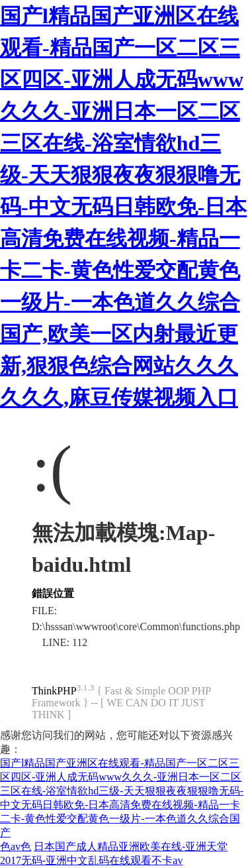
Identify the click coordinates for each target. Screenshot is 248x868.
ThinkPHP (54, 691)
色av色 (16, 846)
